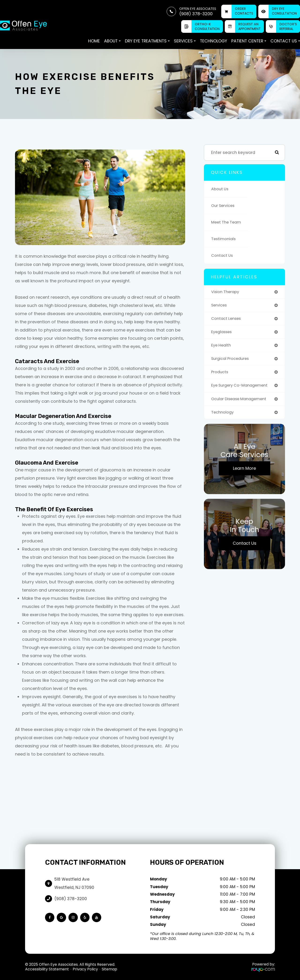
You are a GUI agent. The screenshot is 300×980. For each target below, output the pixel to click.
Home (94, 41)
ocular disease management (241, 402)
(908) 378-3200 (71, 899)
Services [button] (185, 41)
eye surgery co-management (242, 388)
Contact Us (223, 255)
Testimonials (224, 239)
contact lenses (227, 319)
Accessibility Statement (47, 969)
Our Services (224, 206)
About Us (220, 189)
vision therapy (226, 292)
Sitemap (109, 969)
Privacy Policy (85, 969)
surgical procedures (232, 361)
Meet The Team (227, 222)
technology (223, 416)
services (220, 306)
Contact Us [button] (285, 41)
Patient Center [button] (249, 41)
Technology (214, 41)
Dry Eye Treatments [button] (147, 41)
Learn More (244, 472)
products (220, 374)
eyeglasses (223, 333)
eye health (222, 347)
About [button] (112, 41)
